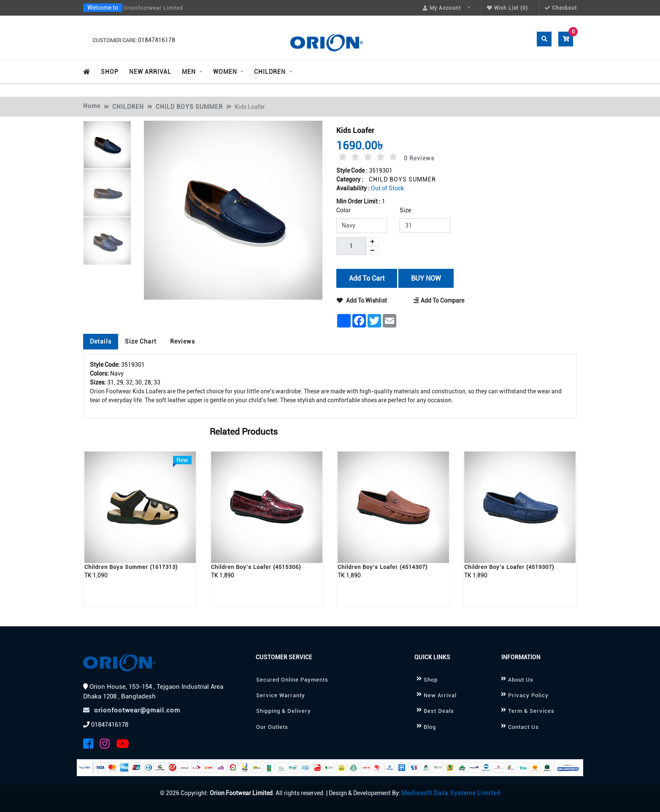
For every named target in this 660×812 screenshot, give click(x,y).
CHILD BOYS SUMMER (189, 107)
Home (92, 106)
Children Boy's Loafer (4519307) (509, 567)
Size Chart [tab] (141, 341)
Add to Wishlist (362, 300)
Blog (430, 727)
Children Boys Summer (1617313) (131, 567)
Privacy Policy (528, 695)
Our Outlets (272, 727)
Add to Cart (367, 278)
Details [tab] (101, 341)
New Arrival (440, 695)
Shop (431, 680)
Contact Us (523, 727)
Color (344, 210)
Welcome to (103, 8)
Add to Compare (439, 300)
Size (405, 210)
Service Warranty (281, 695)
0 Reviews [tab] (419, 158)
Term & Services (531, 711)
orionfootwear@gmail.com (132, 710)
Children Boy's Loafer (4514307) (383, 567)
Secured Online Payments (292, 680)
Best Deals (439, 711)
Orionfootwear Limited (153, 8)
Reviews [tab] (183, 341)
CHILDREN (128, 107)
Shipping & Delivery (284, 711)
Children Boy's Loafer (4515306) (256, 567)
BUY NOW (426, 278)
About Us (521, 680)
